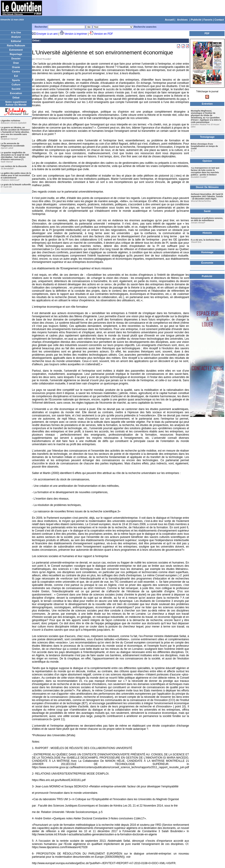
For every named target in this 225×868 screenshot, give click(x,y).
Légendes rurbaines (10, 121)
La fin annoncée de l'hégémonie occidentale (13, 145)
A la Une (16, 32)
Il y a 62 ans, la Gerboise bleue (206, 240)
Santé (207, 211)
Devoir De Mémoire (207, 187)
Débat (16, 98)
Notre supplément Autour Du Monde (16, 103)
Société (16, 89)
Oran (16, 63)
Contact (219, 20)
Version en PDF (103, 34)
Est (16, 76)
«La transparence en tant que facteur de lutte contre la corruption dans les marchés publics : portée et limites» (205, 171)
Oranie (16, 67)
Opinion (207, 161)
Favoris (208, 20)
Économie (207, 263)
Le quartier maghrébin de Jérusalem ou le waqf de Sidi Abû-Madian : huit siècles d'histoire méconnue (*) (15, 156)
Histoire (207, 233)
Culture (16, 85)
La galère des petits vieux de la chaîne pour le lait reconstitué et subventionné (16, 175)
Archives (182, 20)
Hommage (207, 252)
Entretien (207, 104)
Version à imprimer (76, 34)
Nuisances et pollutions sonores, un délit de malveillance (207, 219)
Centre (16, 71)
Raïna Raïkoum (16, 45)
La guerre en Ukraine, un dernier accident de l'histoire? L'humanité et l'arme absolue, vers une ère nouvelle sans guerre (15, 132)
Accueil (169, 20)
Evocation (16, 93)
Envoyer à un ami (47, 34)
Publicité (196, 20)
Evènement (16, 50)
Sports (16, 80)
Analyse (16, 37)
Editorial (16, 41)
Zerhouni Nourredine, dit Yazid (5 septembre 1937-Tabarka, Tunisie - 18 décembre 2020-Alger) (207, 196)
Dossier (16, 58)
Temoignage (207, 137)
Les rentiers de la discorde (14, 166)
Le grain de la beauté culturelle (16, 185)
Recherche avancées (145, 27)
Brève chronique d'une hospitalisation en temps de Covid (204, 146)
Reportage (16, 54)
